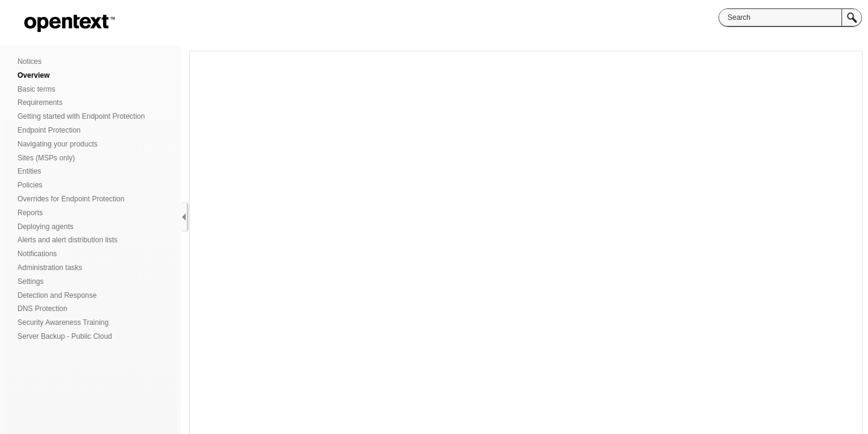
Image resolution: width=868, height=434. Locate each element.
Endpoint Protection (49, 130)
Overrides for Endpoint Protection (71, 199)
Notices (30, 61)
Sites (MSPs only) (46, 158)
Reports (30, 213)
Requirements (40, 102)
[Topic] (526, 243)
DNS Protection (42, 309)
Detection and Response (57, 295)
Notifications (37, 254)
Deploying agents (46, 227)
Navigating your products (58, 144)
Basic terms (36, 89)
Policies (30, 185)
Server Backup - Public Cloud (65, 336)
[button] (852, 17)
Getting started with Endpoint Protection (81, 116)
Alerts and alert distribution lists (68, 240)
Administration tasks (50, 268)
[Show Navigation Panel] (184, 217)
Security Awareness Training (63, 322)
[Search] (780, 17)
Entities (29, 171)
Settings (30, 281)
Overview (33, 75)
